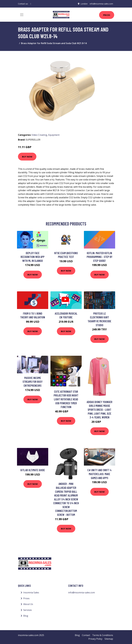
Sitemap (109, 639)
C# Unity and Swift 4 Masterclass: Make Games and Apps (99, 474)
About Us (28, 604)
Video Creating (39, 135)
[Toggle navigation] (22, 15)
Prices (107, 15)
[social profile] (31, 4)
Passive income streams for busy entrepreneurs (33, 382)
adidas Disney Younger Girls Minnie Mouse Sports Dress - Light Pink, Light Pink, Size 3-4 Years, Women (100, 410)
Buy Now (27, 157)
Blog (26, 616)
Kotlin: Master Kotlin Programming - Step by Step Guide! (100, 257)
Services (28, 610)
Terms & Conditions (103, 635)
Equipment (54, 135)
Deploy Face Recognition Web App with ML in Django (33, 257)
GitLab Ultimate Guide (33, 470)
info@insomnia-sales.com (101, 4)
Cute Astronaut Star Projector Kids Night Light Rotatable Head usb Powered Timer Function (66, 399)
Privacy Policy (95, 639)
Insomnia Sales (31, 593)
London (84, 4)
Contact (86, 635)
